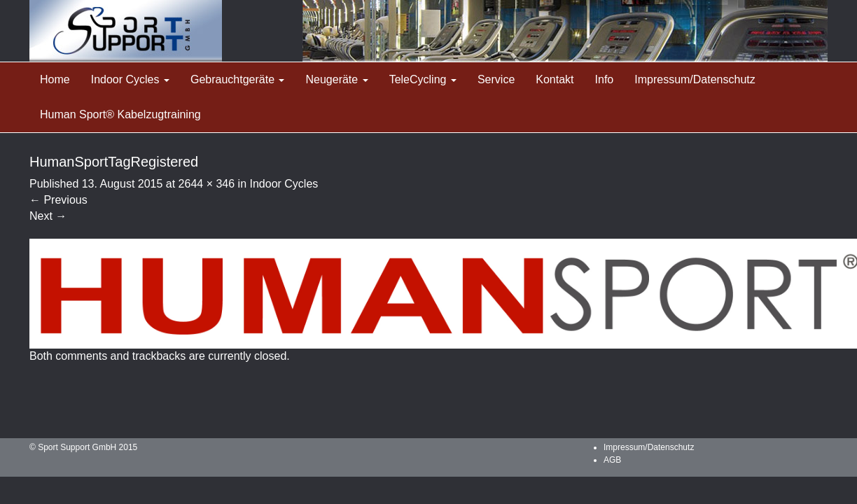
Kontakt (555, 79)
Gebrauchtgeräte (238, 79)
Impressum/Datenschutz (695, 79)
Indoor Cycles (130, 79)
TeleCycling (423, 79)
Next (48, 216)
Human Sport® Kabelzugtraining (120, 114)
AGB (612, 460)
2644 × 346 (207, 184)
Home (55, 79)
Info (605, 79)
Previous (58, 200)
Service (496, 79)
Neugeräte (336, 79)
